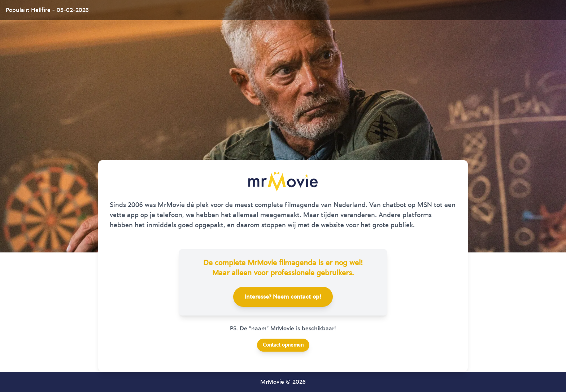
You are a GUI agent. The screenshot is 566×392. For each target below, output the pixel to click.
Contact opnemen (283, 345)
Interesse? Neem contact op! (283, 297)
